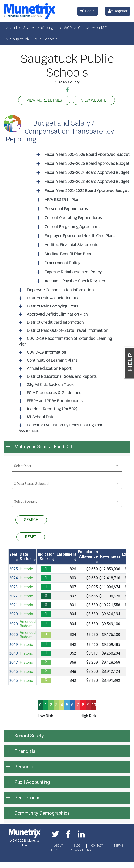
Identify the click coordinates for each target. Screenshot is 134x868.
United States (22, 28)
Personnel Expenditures (66, 209)
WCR (68, 28)
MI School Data (41, 417)
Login (88, 11)
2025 (14, 569)
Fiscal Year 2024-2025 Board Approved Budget (87, 163)
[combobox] (67, 466)
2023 (14, 587)
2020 (14, 614)
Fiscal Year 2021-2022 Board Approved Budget (87, 191)
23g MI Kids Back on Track (50, 385)
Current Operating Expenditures (73, 218)
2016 (14, 671)
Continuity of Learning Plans (52, 360)
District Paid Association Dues (54, 298)
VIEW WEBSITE (94, 100)
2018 (14, 653)
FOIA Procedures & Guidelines (54, 393)
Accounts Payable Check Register (75, 281)
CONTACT (98, 846)
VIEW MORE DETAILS (44, 100)
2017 (14, 662)
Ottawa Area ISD (93, 28)
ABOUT (59, 846)
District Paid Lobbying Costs (53, 306)
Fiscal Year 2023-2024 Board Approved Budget (87, 173)
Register (118, 11)
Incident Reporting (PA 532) (52, 409)
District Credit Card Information (55, 322)
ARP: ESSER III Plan (62, 200)
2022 (14, 596)
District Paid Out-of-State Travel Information (67, 330)
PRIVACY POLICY (81, 850)
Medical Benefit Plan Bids (68, 254)
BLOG (78, 846)
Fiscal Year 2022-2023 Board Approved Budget (87, 182)
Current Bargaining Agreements (73, 227)
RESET (31, 537)
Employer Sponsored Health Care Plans (80, 236)
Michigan (49, 28)
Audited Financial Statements (71, 245)
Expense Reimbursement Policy (73, 272)
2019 (14, 645)
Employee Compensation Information (60, 290)
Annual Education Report (49, 368)
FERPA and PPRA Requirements (55, 401)
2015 (14, 680)
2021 (14, 605)
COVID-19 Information (46, 352)
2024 (14, 578)
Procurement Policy (62, 263)
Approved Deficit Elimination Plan (57, 314)
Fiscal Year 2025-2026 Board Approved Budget (87, 154)
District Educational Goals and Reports (62, 377)
